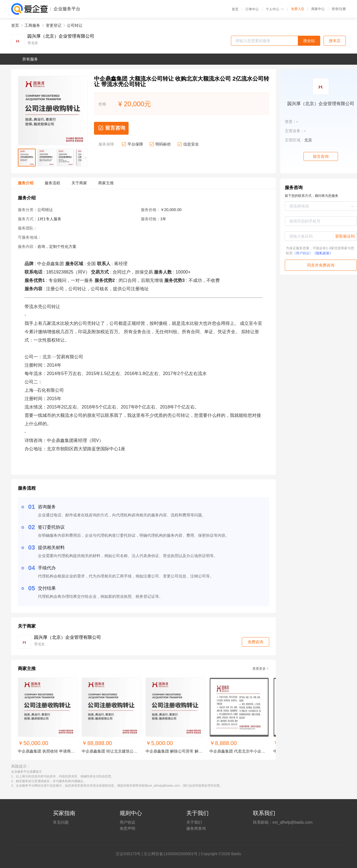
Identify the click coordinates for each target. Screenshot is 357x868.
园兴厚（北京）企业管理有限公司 (61, 36)
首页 (235, 9)
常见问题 (61, 822)
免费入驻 (298, 9)
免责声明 (127, 828)
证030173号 (130, 854)
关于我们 (194, 822)
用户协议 (127, 822)
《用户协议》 (303, 253)
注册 (342, 9)
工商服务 (32, 25)
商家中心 (318, 9)
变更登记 (54, 25)
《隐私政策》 (323, 253)
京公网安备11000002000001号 (171, 854)
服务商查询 (196, 828)
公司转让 (75, 25)
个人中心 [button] (275, 9)
